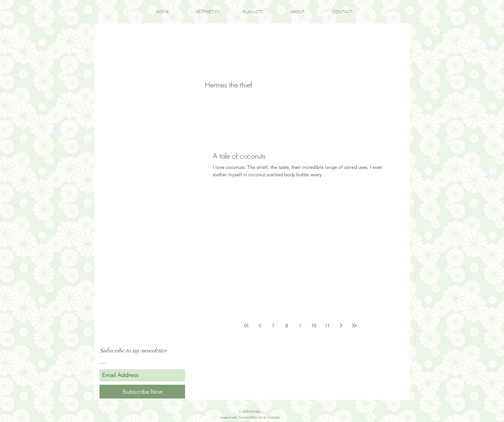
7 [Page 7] (273, 326)
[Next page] (341, 326)
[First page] (246, 326)
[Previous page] (260, 326)
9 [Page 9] (300, 326)
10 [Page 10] (314, 326)
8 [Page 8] (287, 326)
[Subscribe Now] (142, 392)
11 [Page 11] (327, 326)
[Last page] (354, 326)
